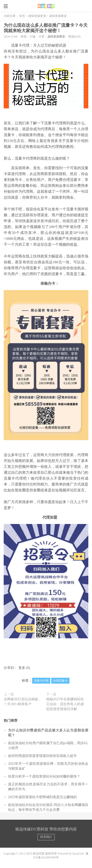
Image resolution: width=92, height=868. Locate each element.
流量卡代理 (41, 681)
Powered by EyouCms (70, 854)
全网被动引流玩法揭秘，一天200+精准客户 (23, 702)
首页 (22, 16)
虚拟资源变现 (37, 16)
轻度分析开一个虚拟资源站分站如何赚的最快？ (44, 776)
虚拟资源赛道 (58, 16)
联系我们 (46, 837)
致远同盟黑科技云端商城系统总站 (46, 6)
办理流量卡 (60, 681)
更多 (22, 668)
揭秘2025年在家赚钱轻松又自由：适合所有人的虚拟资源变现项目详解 (65, 704)
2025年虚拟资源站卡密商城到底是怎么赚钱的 (42, 797)
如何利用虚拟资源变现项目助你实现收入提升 (42, 756)
